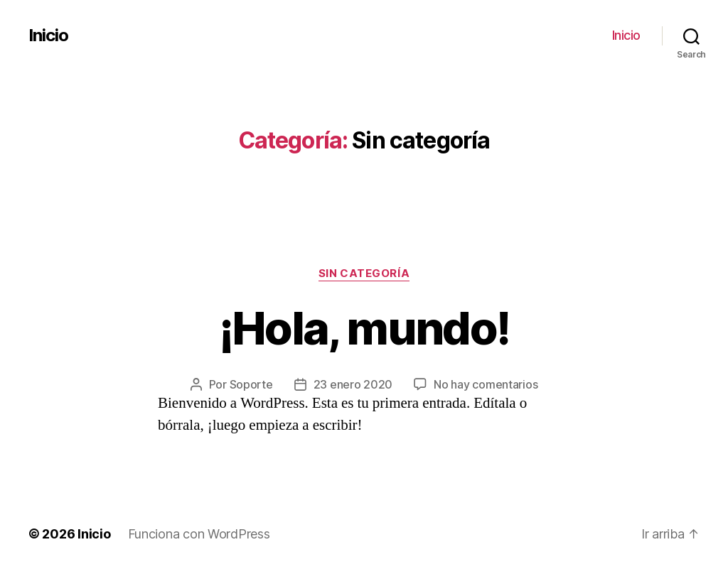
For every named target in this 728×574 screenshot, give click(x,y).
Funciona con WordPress (199, 534)
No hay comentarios (486, 384)
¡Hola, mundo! (364, 328)
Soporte (251, 384)
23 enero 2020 (353, 384)
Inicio (48, 36)
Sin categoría (364, 274)
